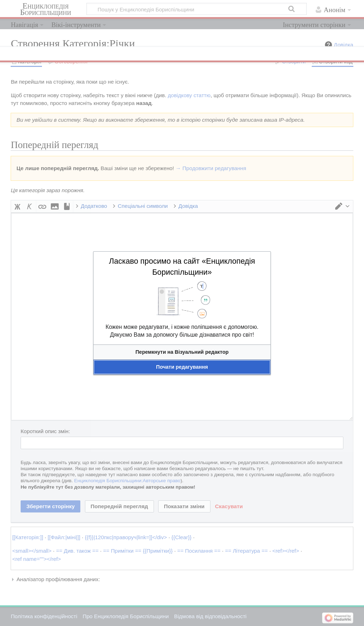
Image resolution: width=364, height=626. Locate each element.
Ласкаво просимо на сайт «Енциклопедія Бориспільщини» (182, 267)
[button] (182, 352)
